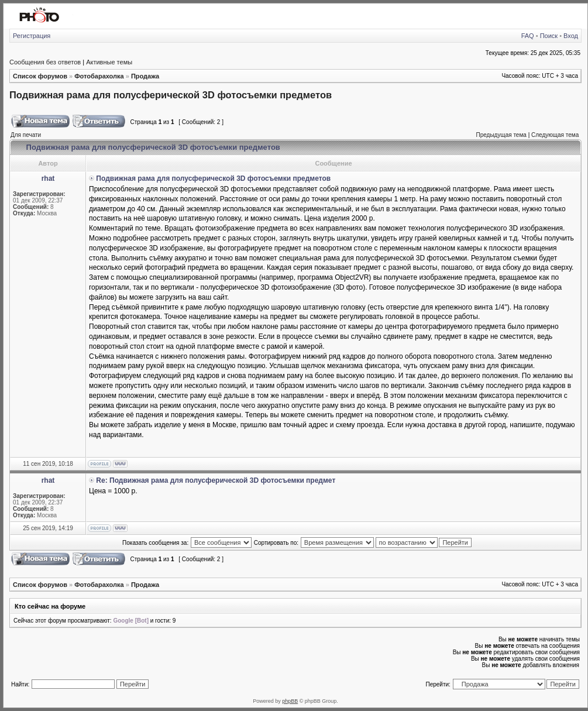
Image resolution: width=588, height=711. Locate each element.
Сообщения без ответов (45, 62)
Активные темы (109, 62)
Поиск (549, 36)
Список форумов (40, 76)
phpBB (290, 701)
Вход (571, 36)
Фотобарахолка (99, 76)
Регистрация (32, 36)
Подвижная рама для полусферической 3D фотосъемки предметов (171, 95)
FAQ (528, 36)
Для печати (26, 135)
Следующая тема (555, 135)
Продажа (145, 76)
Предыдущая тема (501, 135)
